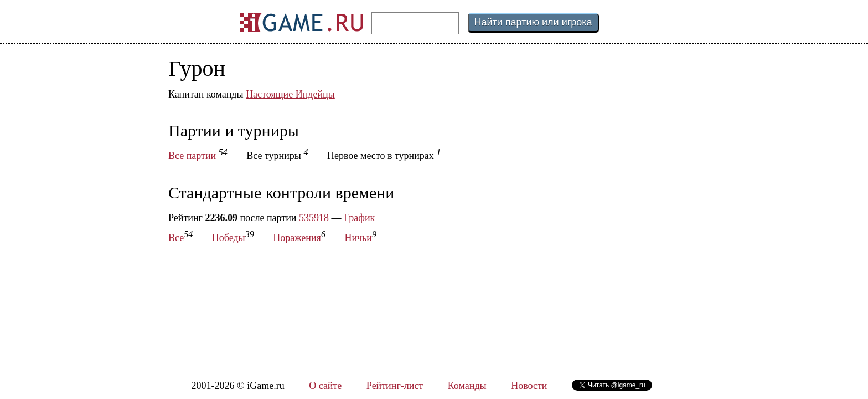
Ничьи (358, 238)
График (359, 218)
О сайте (325, 386)
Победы (229, 238)
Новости (529, 386)
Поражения (297, 238)
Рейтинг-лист (395, 386)
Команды (467, 386)
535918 (314, 218)
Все (176, 238)
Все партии (192, 156)
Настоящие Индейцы (290, 94)
